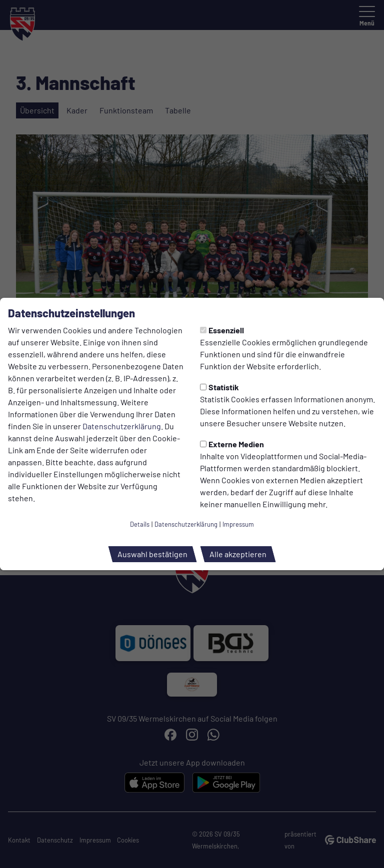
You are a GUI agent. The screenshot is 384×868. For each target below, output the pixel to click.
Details (140, 524)
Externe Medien (232, 444)
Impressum (238, 524)
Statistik (219, 387)
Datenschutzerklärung (122, 426)
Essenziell (222, 330)
